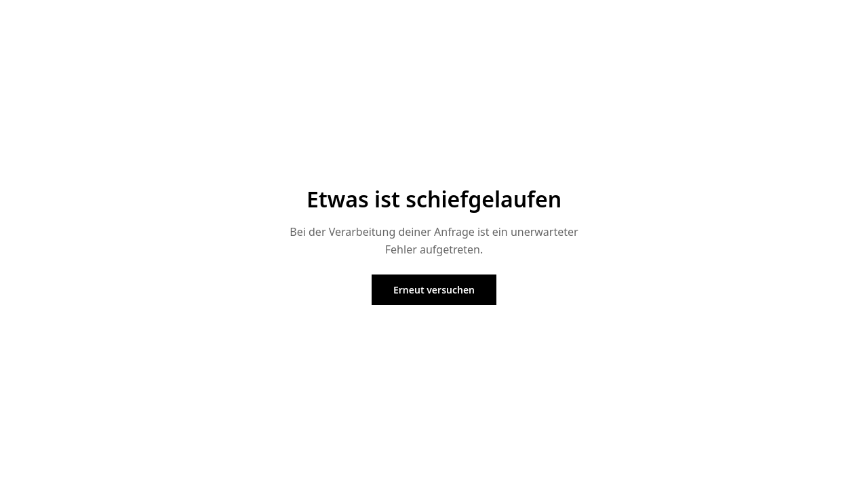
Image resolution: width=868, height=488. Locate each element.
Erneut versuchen (434, 290)
